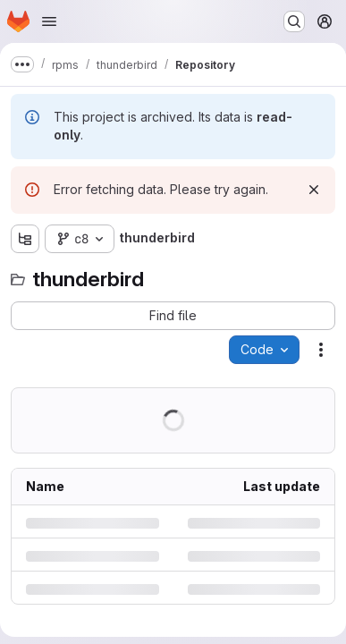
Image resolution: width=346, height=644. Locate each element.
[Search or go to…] (294, 21)
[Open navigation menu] (49, 21)
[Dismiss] (314, 190)
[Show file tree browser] (25, 239)
